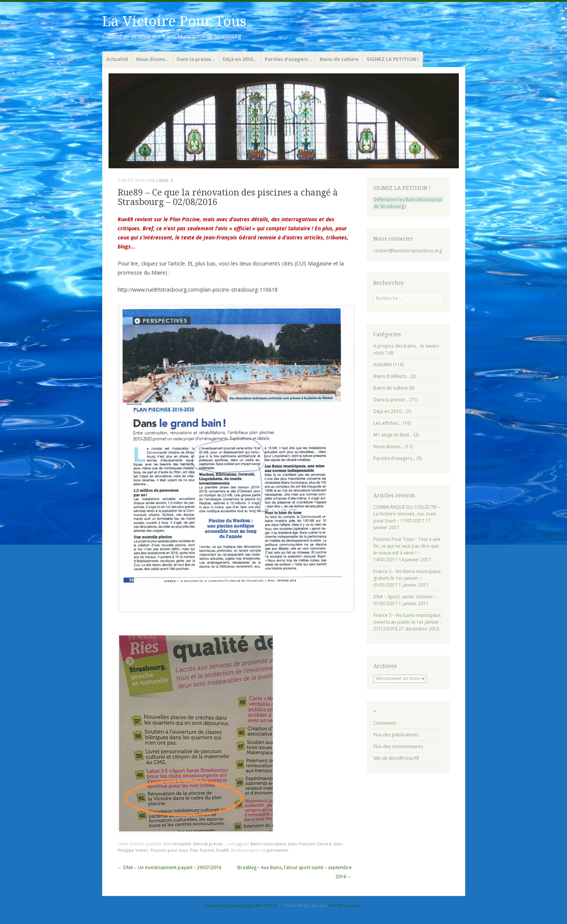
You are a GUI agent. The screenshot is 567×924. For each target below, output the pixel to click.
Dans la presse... (210, 844)
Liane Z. (165, 180)
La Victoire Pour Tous (174, 21)
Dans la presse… (196, 59)
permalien (278, 850)
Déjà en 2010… (240, 59)
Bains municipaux (268, 844)
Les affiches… (388, 423)
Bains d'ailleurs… (391, 376)
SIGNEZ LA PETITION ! (393, 59)
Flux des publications (396, 735)
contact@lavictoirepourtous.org (408, 251)
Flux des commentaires (398, 746)
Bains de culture (339, 59)
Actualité (117, 59)
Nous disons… (152, 59)
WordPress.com (344, 905)
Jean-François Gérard (310, 844)
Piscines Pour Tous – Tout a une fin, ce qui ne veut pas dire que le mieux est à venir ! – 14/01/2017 (407, 549)
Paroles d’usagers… (288, 59)
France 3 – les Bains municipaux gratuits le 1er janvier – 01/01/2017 (407, 578)
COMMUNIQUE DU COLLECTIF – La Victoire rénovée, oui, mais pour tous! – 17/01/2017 (407, 514)
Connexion (385, 723)
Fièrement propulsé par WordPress (241, 905)
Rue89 (223, 850)
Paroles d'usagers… (394, 458)
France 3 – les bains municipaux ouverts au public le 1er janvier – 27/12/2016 (408, 622)
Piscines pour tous (169, 850)
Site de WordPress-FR (396, 758)
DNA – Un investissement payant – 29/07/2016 (169, 867)
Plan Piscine (202, 850)
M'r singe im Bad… (393, 435)
